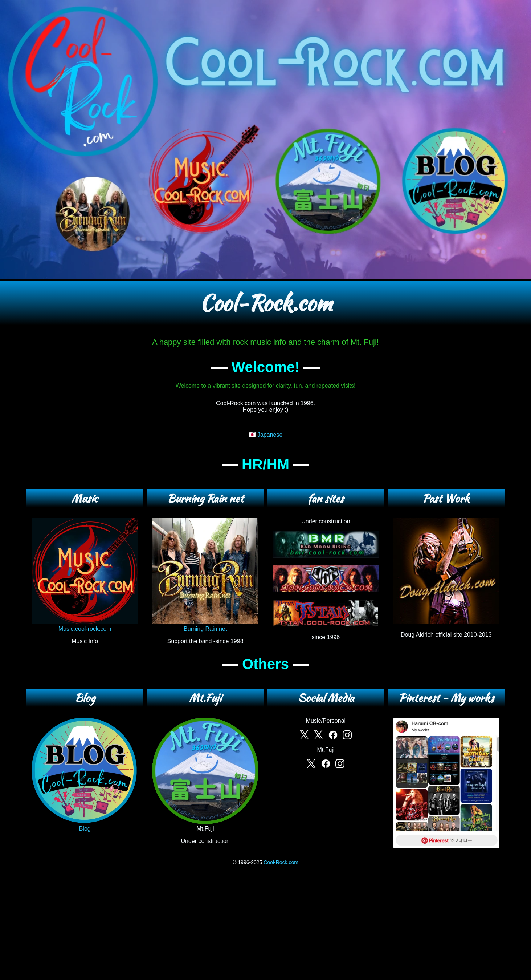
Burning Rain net (205, 626)
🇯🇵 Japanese (266, 435)
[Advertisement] (266, 923)
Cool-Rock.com (281, 862)
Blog (85, 825)
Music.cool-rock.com (85, 626)
